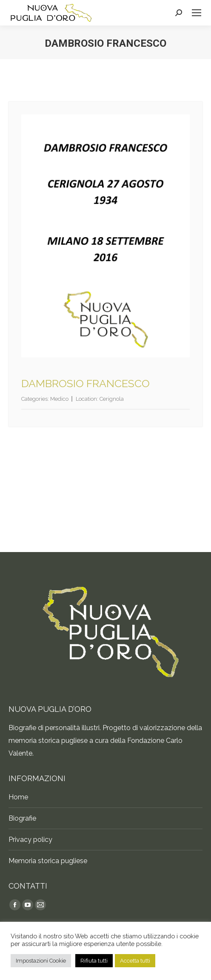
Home (18, 797)
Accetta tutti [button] (135, 961)
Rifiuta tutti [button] (94, 961)
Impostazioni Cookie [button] (41, 961)
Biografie (22, 818)
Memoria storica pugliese (48, 861)
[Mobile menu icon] (197, 13)
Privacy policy (30, 840)
